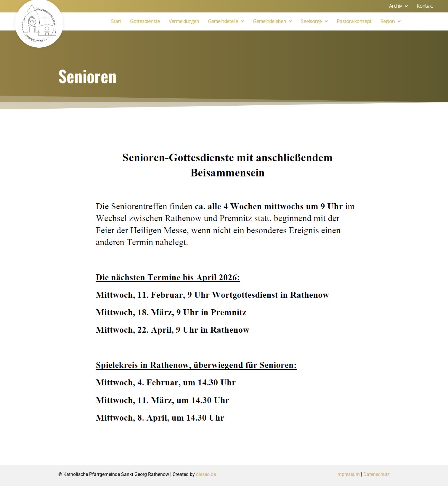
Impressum (348, 474)
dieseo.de (206, 474)
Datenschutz (376, 474)
